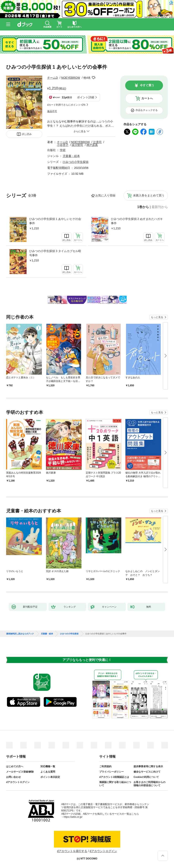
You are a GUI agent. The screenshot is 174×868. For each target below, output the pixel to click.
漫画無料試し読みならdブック (20, 634)
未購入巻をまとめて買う (149, 195)
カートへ (147, 98)
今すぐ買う (147, 85)
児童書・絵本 (71, 156)
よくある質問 (48, 772)
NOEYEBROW (71, 78)
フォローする (94, 78)
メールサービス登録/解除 (20, 772)
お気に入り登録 (105, 195)
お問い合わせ (13, 777)
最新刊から (160, 207)
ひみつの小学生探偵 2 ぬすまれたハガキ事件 (137, 221)
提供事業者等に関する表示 (148, 766)
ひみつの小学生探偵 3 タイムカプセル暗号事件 (55, 253)
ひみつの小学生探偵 (76, 162)
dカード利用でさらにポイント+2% (66, 105)
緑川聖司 (77, 145)
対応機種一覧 (48, 766)
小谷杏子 (63, 145)
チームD (52, 78)
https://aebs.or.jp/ (73, 817)
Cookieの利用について (146, 777)
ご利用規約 (105, 766)
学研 (63, 150)
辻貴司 (97, 142)
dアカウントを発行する (72, 851)
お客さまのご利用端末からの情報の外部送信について (149, 784)
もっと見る (157, 317)
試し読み (27, 134)
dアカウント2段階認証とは (114, 777)
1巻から (143, 207)
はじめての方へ (15, 766)
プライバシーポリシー (112, 772)
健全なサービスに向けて (147, 772)
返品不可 (52, 111)
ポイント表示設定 (50, 777)
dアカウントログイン (18, 782)
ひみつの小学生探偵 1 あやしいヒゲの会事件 (55, 221)
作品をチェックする (147, 110)
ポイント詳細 (86, 97)
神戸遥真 (92, 145)
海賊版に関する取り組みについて (115, 784)
